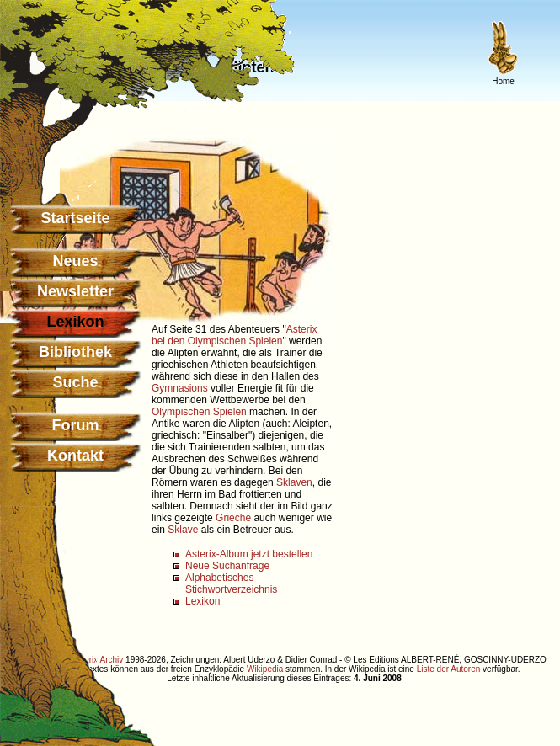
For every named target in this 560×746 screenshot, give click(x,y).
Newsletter (75, 291)
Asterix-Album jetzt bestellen (249, 554)
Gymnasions (180, 388)
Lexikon (203, 601)
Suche (75, 382)
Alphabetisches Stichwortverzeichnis (231, 583)
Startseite (75, 218)
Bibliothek (75, 352)
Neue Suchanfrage (227, 566)
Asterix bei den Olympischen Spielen (234, 335)
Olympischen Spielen (199, 412)
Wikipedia (265, 669)
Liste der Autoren (449, 669)
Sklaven (294, 482)
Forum (76, 425)
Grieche (233, 518)
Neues (75, 261)
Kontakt (75, 456)
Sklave (183, 530)
